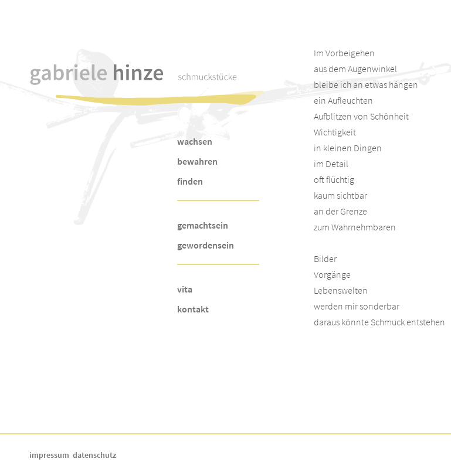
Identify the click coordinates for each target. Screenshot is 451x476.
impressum (49, 455)
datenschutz (94, 455)
